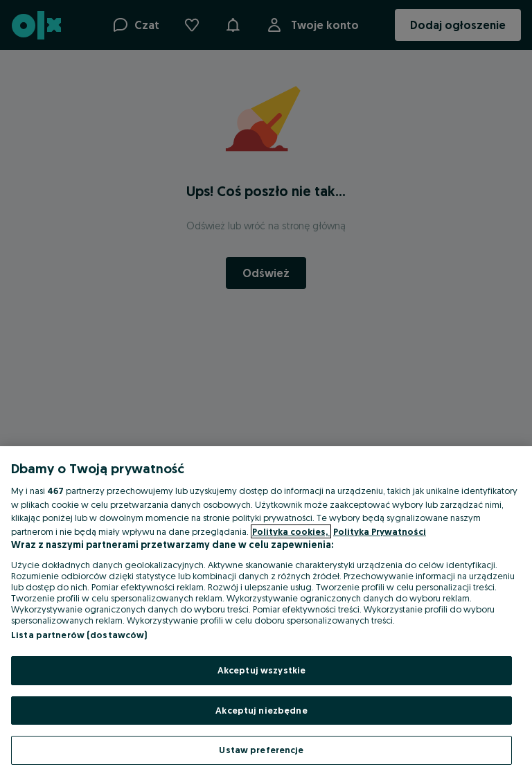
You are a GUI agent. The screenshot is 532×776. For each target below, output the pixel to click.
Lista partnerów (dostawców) (79, 635)
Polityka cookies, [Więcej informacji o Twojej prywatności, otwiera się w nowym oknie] (291, 531)
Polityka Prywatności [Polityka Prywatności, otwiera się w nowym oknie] (380, 531)
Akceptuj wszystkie (261, 670)
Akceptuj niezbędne (261, 710)
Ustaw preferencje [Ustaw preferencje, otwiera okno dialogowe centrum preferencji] (261, 750)
